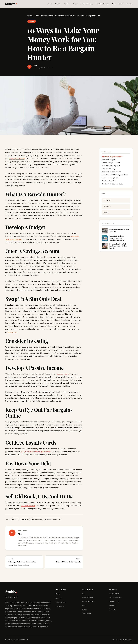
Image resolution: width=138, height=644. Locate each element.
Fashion (67, 4)
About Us (59, 598)
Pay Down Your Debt (109, 182)
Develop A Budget (108, 161)
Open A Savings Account (111, 164)
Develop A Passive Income (111, 173)
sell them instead (28, 506)
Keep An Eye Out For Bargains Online (115, 176)
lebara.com (12, 332)
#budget (15, 519)
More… (129, 4)
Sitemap (112, 609)
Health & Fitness (102, 4)
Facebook (107, 208)
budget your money (17, 158)
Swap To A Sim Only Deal (111, 167)
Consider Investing (109, 170)
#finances (25, 519)
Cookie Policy (114, 601)
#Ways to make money (53, 519)
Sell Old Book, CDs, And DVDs (112, 185)
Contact (112, 605)
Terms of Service (115, 598)
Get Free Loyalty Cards (110, 179)
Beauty (58, 4)
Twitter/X (107, 202)
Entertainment (87, 4)
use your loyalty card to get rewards (36, 452)
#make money (37, 519)
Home (50, 4)
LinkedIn (106, 214)
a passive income (63, 374)
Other (37, 16)
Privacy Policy (61, 603)
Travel (121, 4)
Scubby (11, 4)
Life (114, 4)
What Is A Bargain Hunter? (112, 158)
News (76, 4)
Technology (87, 613)
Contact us (60, 607)
